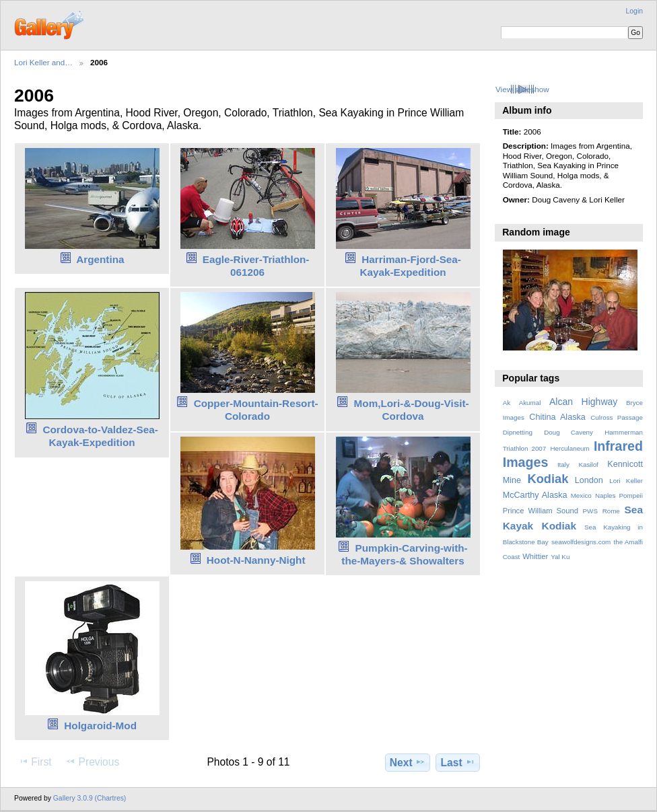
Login (634, 11)
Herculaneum (569, 448)
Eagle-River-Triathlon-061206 (256, 266)
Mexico (581, 495)
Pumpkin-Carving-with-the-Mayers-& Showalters (404, 554)
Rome (611, 511)
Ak (507, 403)
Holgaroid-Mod (100, 726)
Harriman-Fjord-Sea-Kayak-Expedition (410, 266)
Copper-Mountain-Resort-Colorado (256, 410)
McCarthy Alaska (535, 495)
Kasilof (588, 465)
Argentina (100, 259)
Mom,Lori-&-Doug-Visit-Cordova (412, 410)
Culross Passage (617, 417)
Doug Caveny (568, 432)
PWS (590, 511)
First (35, 762)
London (589, 480)
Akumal (530, 403)
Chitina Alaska (557, 417)
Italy (563, 465)
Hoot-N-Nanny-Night (256, 560)
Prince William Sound (541, 511)
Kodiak (548, 479)
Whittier (535, 556)
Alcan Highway (583, 402)
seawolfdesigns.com (581, 542)
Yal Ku (560, 557)
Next (408, 762)
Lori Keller (626, 481)
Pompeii (631, 495)
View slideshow (522, 89)
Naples (606, 495)
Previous (92, 762)
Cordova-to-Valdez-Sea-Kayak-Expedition (100, 436)
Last (458, 762)
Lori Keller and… (43, 62)
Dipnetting (518, 432)
